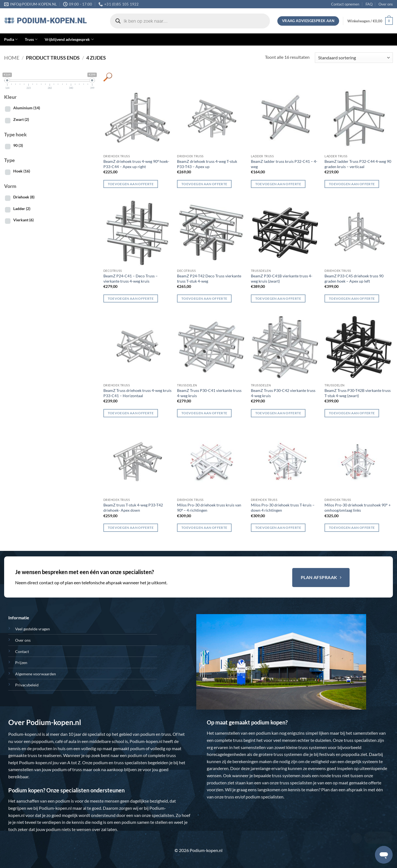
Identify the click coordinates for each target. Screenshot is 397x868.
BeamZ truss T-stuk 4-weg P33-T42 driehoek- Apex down (133, 508)
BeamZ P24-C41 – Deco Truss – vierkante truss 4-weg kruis (131, 278)
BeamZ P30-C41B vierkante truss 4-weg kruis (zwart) (282, 278)
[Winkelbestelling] (354, 58)
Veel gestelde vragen (33, 629)
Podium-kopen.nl (25, 734)
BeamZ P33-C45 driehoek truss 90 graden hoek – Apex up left (354, 278)
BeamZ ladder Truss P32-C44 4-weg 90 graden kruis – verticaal (358, 164)
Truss (31, 39)
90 (18, 145)
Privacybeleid (27, 685)
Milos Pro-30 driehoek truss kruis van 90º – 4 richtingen (209, 508)
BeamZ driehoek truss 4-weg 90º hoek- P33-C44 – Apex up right (136, 164)
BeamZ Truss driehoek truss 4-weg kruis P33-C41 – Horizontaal (137, 393)
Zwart (21, 119)
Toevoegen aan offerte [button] (131, 184)
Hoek (22, 171)
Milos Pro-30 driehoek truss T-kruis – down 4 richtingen (283, 508)
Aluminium (27, 108)
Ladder (22, 209)
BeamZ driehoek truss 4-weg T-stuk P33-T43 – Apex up (207, 164)
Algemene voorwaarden (36, 674)
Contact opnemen (345, 4)
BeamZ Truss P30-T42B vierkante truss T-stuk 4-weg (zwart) (358, 393)
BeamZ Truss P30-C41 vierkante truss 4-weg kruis (209, 393)
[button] (370, 21)
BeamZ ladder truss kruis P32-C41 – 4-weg (284, 164)
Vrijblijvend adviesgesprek (69, 39)
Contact (22, 651)
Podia (11, 39)
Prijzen (21, 663)
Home (12, 58)
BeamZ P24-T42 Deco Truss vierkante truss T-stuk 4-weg (209, 278)
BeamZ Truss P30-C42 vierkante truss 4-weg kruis (283, 393)
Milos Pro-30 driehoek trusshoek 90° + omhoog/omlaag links (358, 508)
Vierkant (23, 220)
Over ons (386, 4)
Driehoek (24, 197)
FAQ (369, 4)
